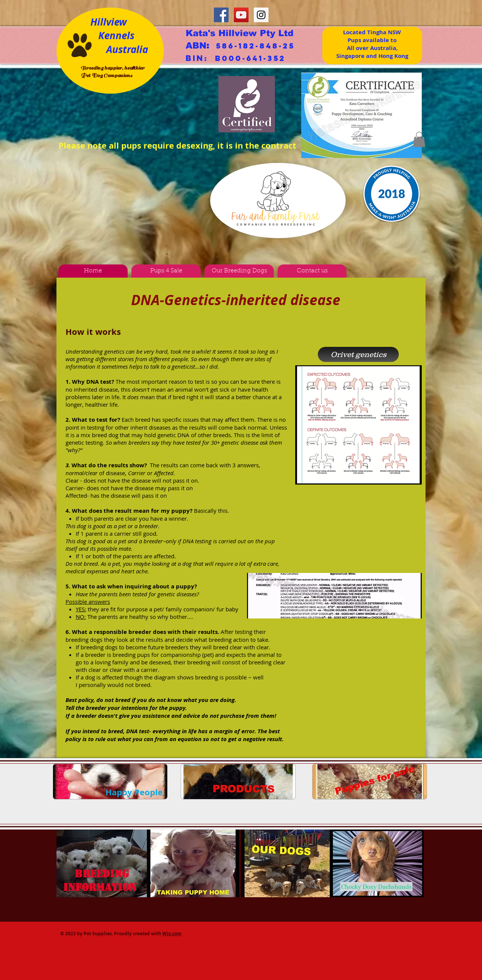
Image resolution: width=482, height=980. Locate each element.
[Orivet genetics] (358, 354)
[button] (419, 139)
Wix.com (172, 934)
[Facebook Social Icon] (221, 15)
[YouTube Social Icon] (241, 15)
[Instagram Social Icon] (261, 15)
